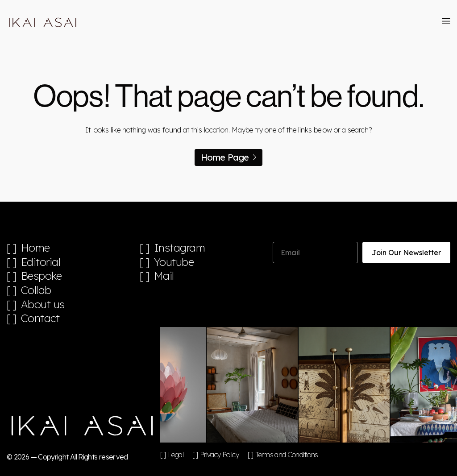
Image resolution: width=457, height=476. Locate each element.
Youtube (174, 262)
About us (43, 304)
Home (35, 248)
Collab (36, 290)
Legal (176, 455)
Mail (164, 276)
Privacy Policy (219, 455)
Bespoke (42, 276)
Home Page (229, 157)
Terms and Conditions (287, 455)
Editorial (41, 262)
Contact (40, 318)
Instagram (180, 248)
